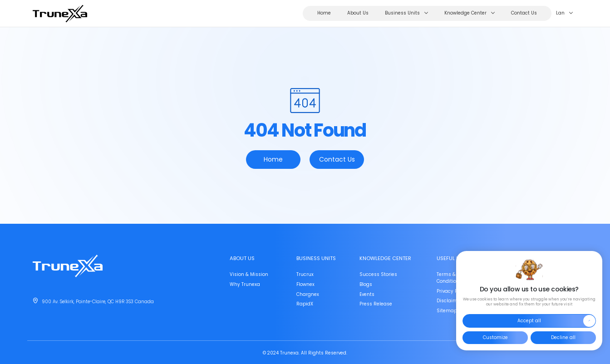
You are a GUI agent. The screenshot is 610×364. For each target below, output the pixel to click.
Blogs (366, 284)
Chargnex (308, 294)
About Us (358, 13)
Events (367, 294)
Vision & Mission (249, 274)
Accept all (556, 321)
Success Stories (378, 274)
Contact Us (524, 13)
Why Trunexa (245, 284)
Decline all (563, 337)
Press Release (376, 304)
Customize (495, 337)
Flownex (305, 284)
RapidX (305, 304)
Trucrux (305, 274)
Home (324, 13)
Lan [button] (564, 13)
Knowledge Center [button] (470, 13)
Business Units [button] (406, 13)
